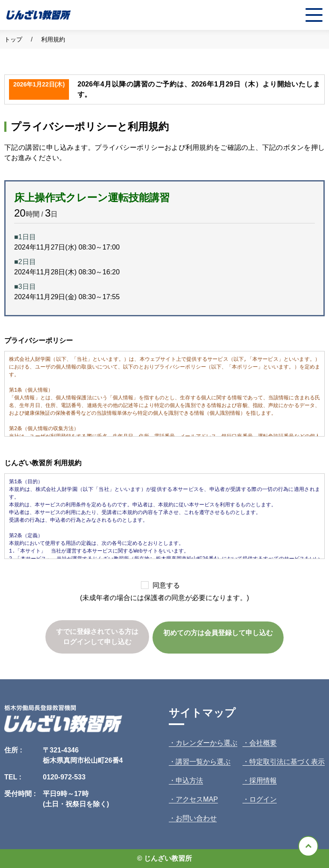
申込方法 (189, 780)
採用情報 (263, 780)
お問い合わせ (196, 818)
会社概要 (263, 743)
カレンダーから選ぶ (206, 743)
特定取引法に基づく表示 (287, 762)
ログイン (263, 799)
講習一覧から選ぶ (203, 762)
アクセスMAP (197, 799)
